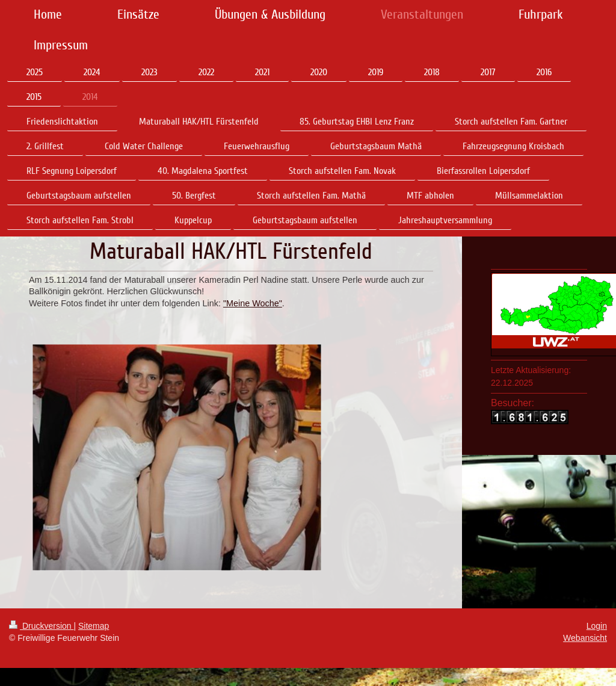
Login (597, 626)
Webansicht (585, 638)
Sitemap (94, 626)
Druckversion (41, 626)
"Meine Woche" (253, 303)
